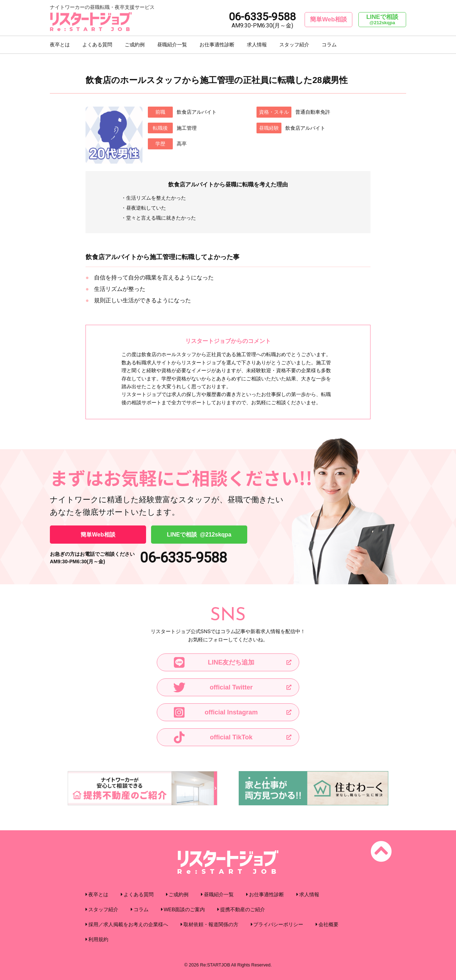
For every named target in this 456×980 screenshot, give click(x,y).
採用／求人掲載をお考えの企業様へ (128, 924)
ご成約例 (135, 45)
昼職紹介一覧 (172, 45)
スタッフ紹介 (294, 45)
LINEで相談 (382, 20)
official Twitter (212, 687)
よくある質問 (97, 45)
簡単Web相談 (328, 19)
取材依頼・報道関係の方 (211, 924)
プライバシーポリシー (278, 924)
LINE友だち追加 (213, 662)
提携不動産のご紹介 (243, 909)
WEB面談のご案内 (184, 909)
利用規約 (98, 939)
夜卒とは (60, 45)
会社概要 (328, 924)
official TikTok (212, 737)
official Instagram (215, 712)
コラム (329, 45)
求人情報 (257, 45)
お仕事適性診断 (217, 45)
